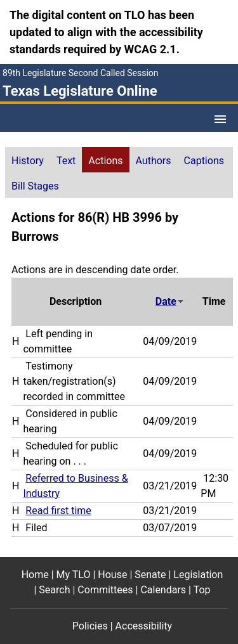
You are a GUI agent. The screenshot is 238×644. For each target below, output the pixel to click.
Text (66, 161)
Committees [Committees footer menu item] (105, 590)
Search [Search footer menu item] (54, 590)
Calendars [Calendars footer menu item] (163, 590)
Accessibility (144, 626)
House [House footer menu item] (112, 575)
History (28, 161)
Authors (154, 161)
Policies (90, 626)
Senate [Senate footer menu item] (150, 575)
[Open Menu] (220, 119)
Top (202, 590)
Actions (105, 161)
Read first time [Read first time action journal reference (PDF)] (58, 511)
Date (170, 301)
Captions (204, 161)
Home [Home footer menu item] (35, 575)
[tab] (28, 160)
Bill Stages (35, 186)
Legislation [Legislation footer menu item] (198, 575)
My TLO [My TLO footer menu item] (74, 575)
